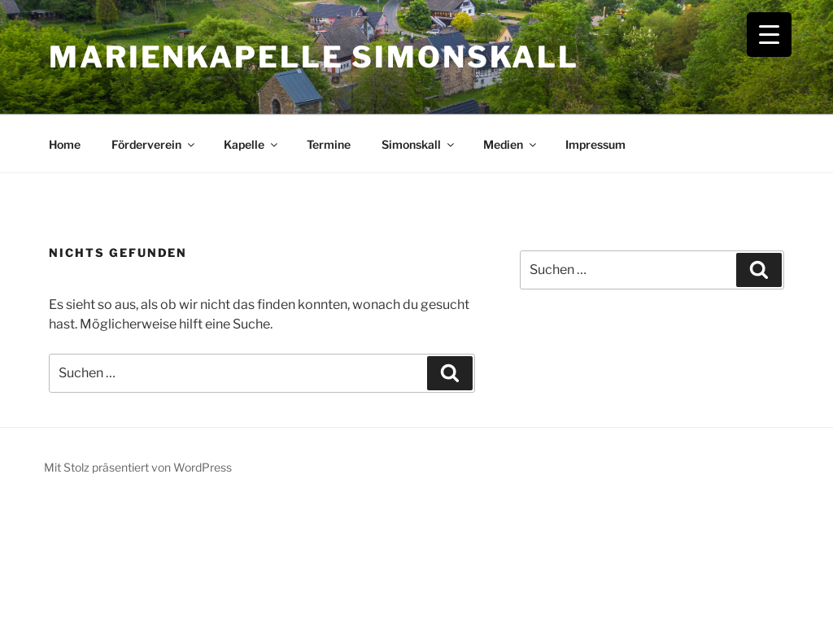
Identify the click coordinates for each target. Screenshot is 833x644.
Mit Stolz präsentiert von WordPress (138, 467)
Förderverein (154, 144)
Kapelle (252, 144)
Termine (329, 144)
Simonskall (419, 144)
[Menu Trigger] (769, 35)
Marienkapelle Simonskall (314, 57)
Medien (511, 144)
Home (65, 144)
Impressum (595, 144)
